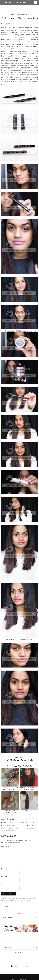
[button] (36, 3)
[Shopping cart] (25, 3)
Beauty (25, 15)
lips (17, 823)
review (32, 823)
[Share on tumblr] (15, 819)
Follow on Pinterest (19, 966)
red (27, 823)
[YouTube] (10, 3)
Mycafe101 (20, 9)
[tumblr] (20, 3)
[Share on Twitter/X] (10, 819)
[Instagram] (3, 3)
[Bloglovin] (17, 3)
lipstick (22, 823)
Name (4, 869)
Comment (6, 846)
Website (4, 885)
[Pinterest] (6, 3)
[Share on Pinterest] (13, 819)
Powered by (19, 979)
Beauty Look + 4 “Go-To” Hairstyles (10, 828)
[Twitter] (8, 760)
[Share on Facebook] (7, 819)
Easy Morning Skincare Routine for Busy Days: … (10, 813)
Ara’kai (28, 811)
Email (4, 877)
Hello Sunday (32, 827)
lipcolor (12, 823)
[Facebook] (14, 3)
